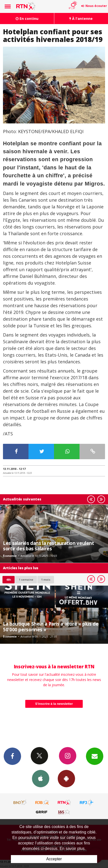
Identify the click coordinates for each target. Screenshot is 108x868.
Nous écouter (96, 6)
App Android (66, 778)
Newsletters (95, 756)
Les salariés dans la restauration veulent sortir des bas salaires (49, 546)
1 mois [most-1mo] (46, 580)
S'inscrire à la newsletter (54, 704)
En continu (27, 19)
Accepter (54, 859)
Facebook (12, 756)
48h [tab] (9, 580)
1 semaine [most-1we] (26, 580)
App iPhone (41, 778)
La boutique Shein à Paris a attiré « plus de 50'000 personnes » (51, 626)
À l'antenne (81, 19)
